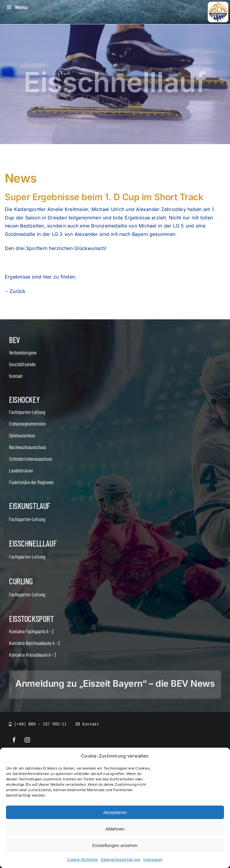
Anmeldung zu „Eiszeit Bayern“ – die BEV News (115, 683)
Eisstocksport (31, 619)
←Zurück (15, 291)
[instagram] (27, 740)
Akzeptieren (115, 812)
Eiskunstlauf (29, 506)
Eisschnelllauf (33, 543)
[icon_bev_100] (218, 4)
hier (47, 277)
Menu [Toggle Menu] (17, 7)
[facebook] (14, 740)
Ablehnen (115, 829)
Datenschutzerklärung (121, 859)
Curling (21, 581)
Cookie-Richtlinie (82, 859)
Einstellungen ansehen (115, 845)
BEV (15, 340)
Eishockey (24, 399)
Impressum (153, 859)
